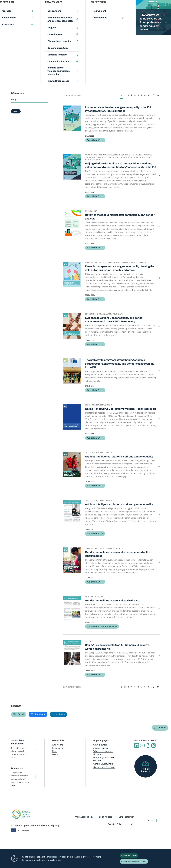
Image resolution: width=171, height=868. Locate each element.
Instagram (154, 745)
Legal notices (106, 817)
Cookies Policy (115, 824)
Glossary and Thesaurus (104, 767)
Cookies (162, 728)
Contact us (17, 768)
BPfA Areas (17, 93)
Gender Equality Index (117, 7)
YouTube (142, 745)
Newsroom (42, 7)
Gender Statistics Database (137, 7)
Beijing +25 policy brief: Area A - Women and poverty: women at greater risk (117, 647)
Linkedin (137, 745)
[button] (19, 714)
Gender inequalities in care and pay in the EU (112, 601)
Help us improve (146, 770)
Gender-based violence (99, 7)
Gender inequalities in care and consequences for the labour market (118, 554)
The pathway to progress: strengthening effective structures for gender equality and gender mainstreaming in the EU (120, 364)
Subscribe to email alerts (18, 742)
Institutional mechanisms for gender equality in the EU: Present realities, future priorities (118, 109)
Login (132, 824)
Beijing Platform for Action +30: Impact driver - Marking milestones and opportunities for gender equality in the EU (120, 165)
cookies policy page (58, 857)
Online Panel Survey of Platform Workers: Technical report (120, 409)
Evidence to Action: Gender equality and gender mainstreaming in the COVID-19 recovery (114, 320)
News (55, 751)
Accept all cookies (129, 855)
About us (154, 7)
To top (151, 821)
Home (16, 23)
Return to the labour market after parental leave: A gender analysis (120, 217)
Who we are (58, 745)
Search (165, 7)
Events (55, 754)
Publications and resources (59, 7)
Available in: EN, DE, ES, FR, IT (100, 626)
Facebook (148, 745)
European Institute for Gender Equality (17, 7)
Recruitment (58, 748)
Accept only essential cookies (134, 861)
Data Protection (126, 817)
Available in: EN (94, 140)
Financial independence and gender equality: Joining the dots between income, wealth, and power (120, 268)
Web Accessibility (84, 817)
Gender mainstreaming (80, 7)
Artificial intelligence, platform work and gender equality (119, 457)
